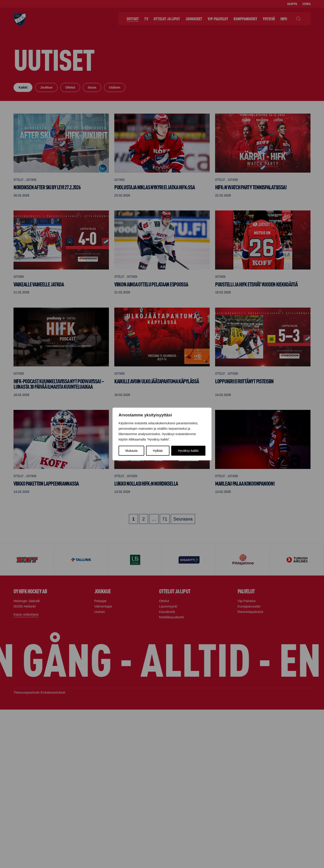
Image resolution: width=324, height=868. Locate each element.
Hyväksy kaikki (188, 451)
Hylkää (158, 451)
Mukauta (131, 451)
